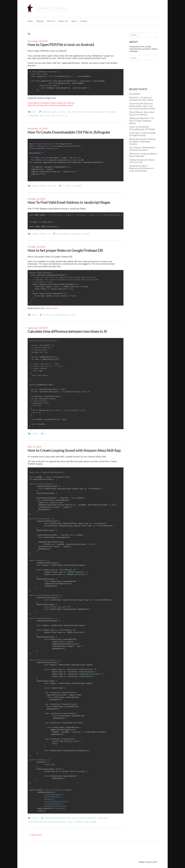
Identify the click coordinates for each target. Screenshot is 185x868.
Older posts (35, 835)
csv (63, 186)
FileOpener (111, 112)
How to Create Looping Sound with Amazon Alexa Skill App (74, 450)
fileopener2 (33, 115)
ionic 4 (61, 115)
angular (54, 112)
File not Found (78, 112)
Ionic (34, 112)
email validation (63, 234)
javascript (76, 234)
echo (70, 822)
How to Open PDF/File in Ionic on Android (61, 44)
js (66, 115)
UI (55, 186)
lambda (79, 822)
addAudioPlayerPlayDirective (58, 818)
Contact (84, 21)
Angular (35, 186)
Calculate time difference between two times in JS (67, 331)
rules (73, 315)
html (42, 115)
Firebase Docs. (52, 308)
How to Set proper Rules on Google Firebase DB (65, 250)
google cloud (61, 315)
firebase (50, 315)
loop (86, 822)
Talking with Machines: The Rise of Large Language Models (142, 121)
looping (93, 822)
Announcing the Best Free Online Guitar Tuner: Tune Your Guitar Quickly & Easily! (142, 106)
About (74, 21)
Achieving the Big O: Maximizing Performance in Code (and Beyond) (142, 168)
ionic (47, 115)
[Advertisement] (140, 74)
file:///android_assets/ (95, 112)
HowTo (43, 186)
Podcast (40, 21)
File (69, 112)
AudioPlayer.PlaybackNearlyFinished (45, 822)
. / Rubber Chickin (50, 8)
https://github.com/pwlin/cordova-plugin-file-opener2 (51, 103)
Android (46, 112)
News (30, 21)
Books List (63, 21)
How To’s (51, 21)
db (44, 315)
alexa (75, 818)
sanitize (78, 186)
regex (87, 234)
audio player (103, 818)
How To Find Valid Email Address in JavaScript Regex (69, 202)
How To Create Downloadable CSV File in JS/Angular (69, 132)
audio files (91, 818)
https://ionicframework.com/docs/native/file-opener (50, 105)
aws (64, 822)
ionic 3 (54, 115)
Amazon (82, 818)
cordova (62, 112)
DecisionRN (135, 94)
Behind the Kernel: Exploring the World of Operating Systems (142, 142)
